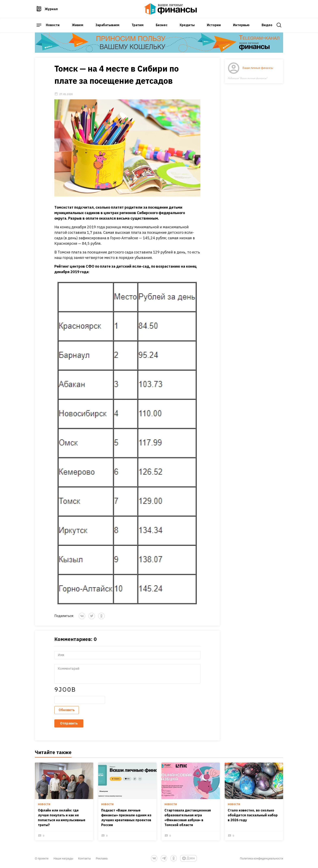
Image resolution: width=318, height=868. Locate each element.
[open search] (279, 25)
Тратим (138, 25)
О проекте (42, 858)
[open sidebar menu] (39, 25)
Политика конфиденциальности (262, 858)
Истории (214, 25)
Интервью (241, 25)
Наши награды (63, 858)
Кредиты (187, 25)
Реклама (102, 858)
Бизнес (162, 25)
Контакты (84, 858)
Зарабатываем (107, 25)
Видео (267, 25)
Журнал (51, 9)
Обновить (67, 710)
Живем (78, 25)
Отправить (69, 723)
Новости (53, 25)
